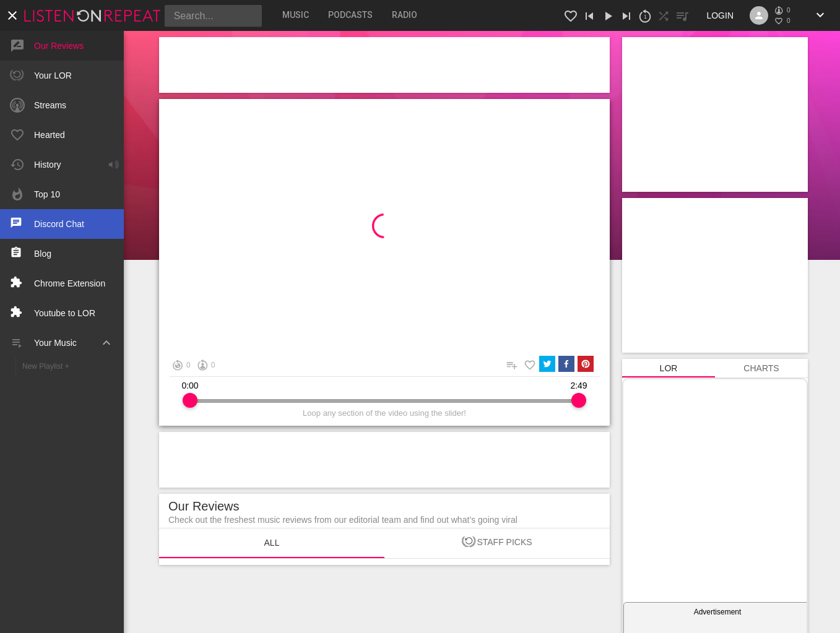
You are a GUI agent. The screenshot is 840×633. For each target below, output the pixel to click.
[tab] (296, 15)
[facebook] (566, 365)
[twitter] (547, 365)
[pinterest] (586, 365)
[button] (96, 15)
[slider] (190, 400)
